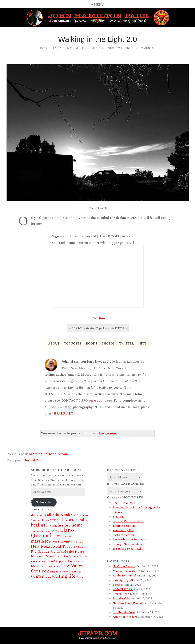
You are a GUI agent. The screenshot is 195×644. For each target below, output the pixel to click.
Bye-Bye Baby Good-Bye (128, 521)
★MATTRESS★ (123, 589)
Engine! (118, 585)
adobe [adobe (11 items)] (33, 515)
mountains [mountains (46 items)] (68, 541)
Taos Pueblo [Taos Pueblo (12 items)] (54, 567)
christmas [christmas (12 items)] (83, 515)
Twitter (127, 343)
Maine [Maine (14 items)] (68, 537)
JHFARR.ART (63, 413)
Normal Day (33, 460)
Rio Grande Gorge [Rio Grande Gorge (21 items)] (75, 557)
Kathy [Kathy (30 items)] (55, 531)
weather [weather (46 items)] (75, 571)
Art (94, 48)
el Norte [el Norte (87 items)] (67, 520)
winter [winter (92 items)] (37, 576)
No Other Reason (124, 566)
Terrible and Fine (124, 526)
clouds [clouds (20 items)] (45, 520)
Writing (125, 48)
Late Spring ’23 (123, 580)
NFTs (143, 343)
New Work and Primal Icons (131, 603)
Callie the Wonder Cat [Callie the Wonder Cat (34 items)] (61, 515)
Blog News (107, 48)
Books (92, 343)
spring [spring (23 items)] (62, 561)
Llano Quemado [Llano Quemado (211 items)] (52, 533)
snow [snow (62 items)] (53, 561)
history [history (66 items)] (64, 525)
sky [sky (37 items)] (45, 561)
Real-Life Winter (124, 503)
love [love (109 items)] (60, 536)
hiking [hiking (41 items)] (52, 525)
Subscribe (44, 502)
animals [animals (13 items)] (40, 515)
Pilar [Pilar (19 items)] (74, 547)
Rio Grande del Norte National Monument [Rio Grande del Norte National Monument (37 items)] (57, 554)
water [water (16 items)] (65, 572)
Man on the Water (125, 571)
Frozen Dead (121, 594)
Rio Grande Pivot (124, 612)
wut (102, 317)
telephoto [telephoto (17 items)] (55, 572)
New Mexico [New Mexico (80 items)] (43, 546)
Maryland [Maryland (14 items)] (54, 542)
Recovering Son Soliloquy (129, 540)
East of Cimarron (124, 535)
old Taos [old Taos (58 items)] (63, 547)
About (54, 343)
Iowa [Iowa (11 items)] (48, 531)
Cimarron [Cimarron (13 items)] (35, 520)
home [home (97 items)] (77, 525)
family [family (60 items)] (82, 520)
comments (144, 48)
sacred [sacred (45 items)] (36, 561)
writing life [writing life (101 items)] (64, 576)
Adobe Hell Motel (124, 576)
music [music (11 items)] (81, 542)
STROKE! (119, 517)
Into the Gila (121, 599)
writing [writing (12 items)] (48, 577)
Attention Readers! (125, 617)
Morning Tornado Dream (48, 454)
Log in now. (108, 433)
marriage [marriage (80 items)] (40, 541)
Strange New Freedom (127, 544)
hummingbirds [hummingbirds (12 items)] (38, 531)
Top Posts (73, 343)
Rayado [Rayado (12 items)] (81, 547)
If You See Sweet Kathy (128, 549)
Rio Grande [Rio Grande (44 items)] (40, 552)
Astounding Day (123, 530)
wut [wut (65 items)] (80, 576)
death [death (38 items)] (54, 520)
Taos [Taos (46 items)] (71, 561)
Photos (108, 343)
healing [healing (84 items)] (38, 525)
